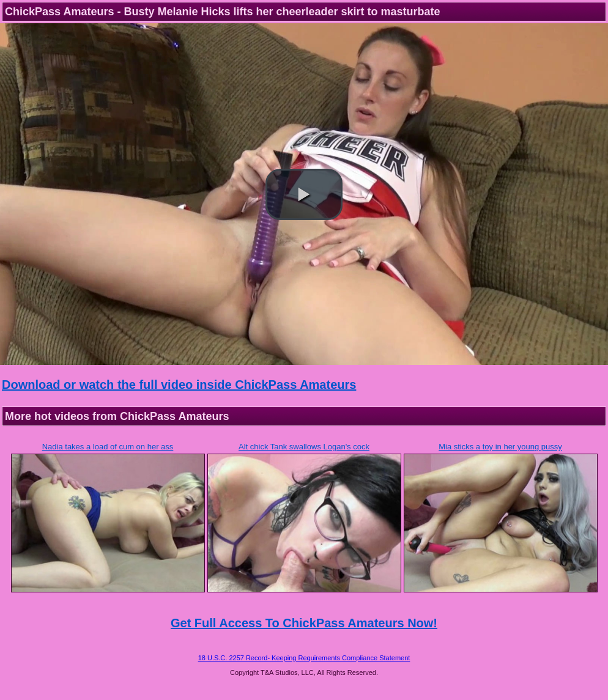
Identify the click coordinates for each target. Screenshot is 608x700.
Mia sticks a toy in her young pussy (500, 447)
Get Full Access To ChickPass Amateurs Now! (304, 623)
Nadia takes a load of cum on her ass (108, 447)
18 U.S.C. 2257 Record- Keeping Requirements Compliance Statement (304, 658)
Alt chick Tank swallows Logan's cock (304, 447)
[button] (304, 194)
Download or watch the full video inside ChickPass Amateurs (179, 385)
